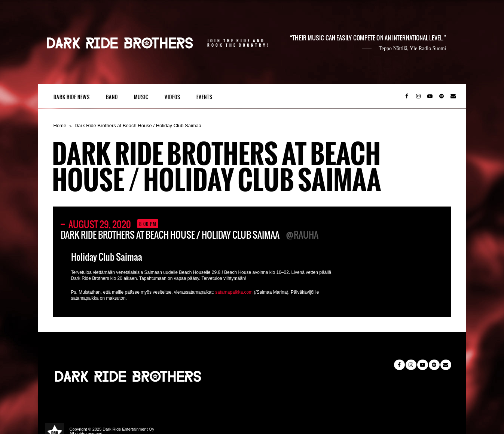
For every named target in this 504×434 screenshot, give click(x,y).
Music (141, 97)
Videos (172, 97)
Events (204, 97)
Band (112, 97)
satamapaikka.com (234, 292)
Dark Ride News (72, 97)
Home (60, 126)
